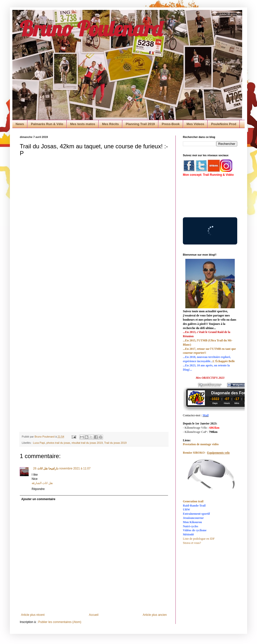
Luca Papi (39, 443)
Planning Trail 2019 (140, 124)
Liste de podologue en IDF (199, 539)
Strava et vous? (192, 543)
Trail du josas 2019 (116, 443)
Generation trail (193, 501)
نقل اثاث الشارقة (42, 483)
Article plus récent (33, 615)
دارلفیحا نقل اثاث (47, 468)
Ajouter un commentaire (38, 499)
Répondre (38, 489)
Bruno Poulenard (91, 28)
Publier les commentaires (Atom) (60, 622)
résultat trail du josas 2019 (87, 443)
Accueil (94, 615)
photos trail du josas (58, 443)
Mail (206, 415)
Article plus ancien (155, 615)
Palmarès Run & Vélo (47, 124)
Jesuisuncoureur (193, 518)
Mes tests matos (83, 124)
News (20, 124)
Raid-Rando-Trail (194, 506)
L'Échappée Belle (224, 361)
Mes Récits (110, 124)
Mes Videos (195, 124)
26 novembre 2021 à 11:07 (62, 468)
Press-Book (171, 124)
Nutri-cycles (191, 526)
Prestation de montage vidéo (201, 444)
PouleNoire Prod (224, 124)
